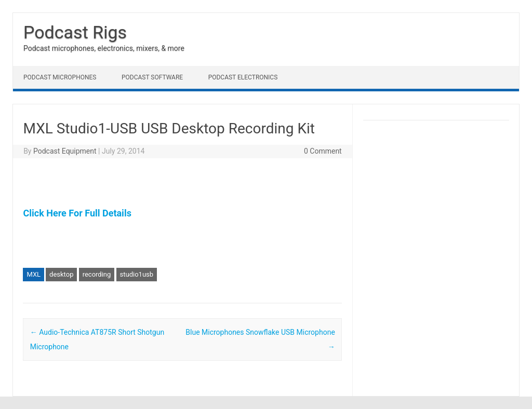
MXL (34, 274)
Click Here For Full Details (77, 213)
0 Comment (323, 151)
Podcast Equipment (65, 151)
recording (97, 274)
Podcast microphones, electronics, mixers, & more (104, 48)
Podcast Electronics (243, 77)
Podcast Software (152, 77)
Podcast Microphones (60, 77)
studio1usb (137, 274)
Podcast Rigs (75, 32)
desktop (61, 274)
